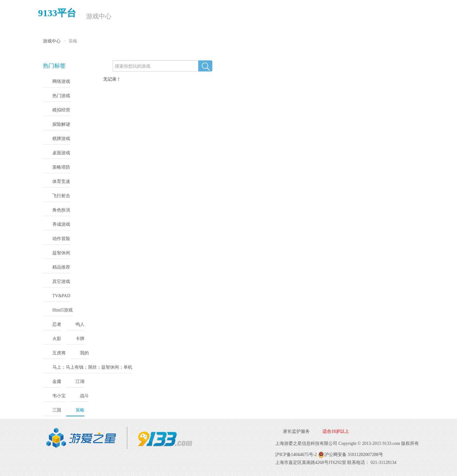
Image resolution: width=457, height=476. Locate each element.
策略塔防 (61, 167)
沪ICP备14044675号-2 (296, 455)
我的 (84, 353)
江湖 (80, 382)
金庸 (57, 382)
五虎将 (59, 353)
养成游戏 (61, 224)
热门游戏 (61, 96)
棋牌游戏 (61, 139)
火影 (57, 339)
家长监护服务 (296, 431)
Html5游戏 (63, 310)
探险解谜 (61, 124)
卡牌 (80, 339)
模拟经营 (61, 110)
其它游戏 (61, 282)
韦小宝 (59, 396)
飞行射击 (61, 196)
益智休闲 (61, 253)
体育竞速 (61, 181)
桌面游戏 (61, 153)
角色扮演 (61, 210)
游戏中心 (98, 16)
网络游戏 (61, 81)
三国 (57, 410)
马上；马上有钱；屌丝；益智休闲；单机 (92, 367)
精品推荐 (61, 267)
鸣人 (80, 324)
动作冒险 (61, 239)
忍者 (57, 324)
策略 (80, 410)
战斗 (84, 396)
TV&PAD (61, 296)
